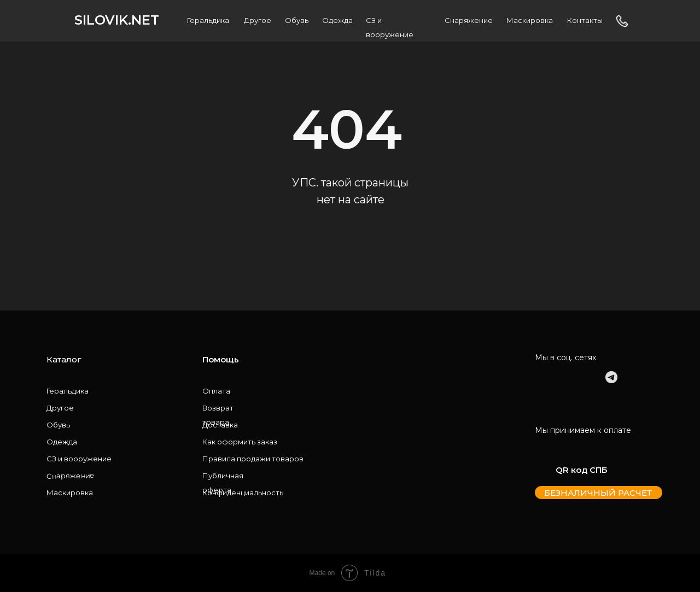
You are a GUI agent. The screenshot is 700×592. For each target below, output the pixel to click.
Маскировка (530, 20)
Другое (258, 20)
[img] (541, 377)
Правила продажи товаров (253, 459)
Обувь (297, 20)
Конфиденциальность (243, 493)
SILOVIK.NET (117, 20)
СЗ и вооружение (79, 459)
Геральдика (208, 20)
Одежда (337, 20)
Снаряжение (469, 20)
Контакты (585, 20)
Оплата (216, 391)
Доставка (220, 425)
